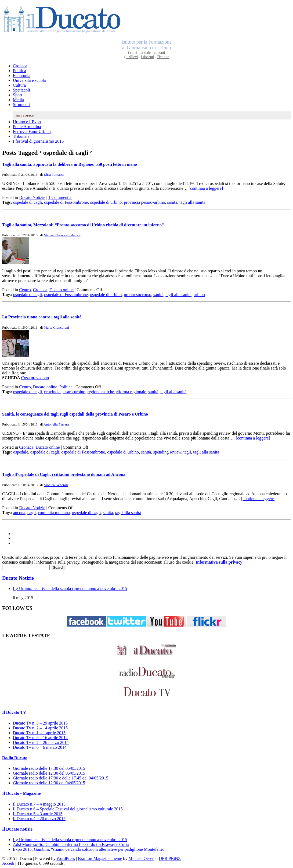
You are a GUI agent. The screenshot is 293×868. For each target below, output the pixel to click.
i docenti (148, 57)
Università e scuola (29, 80)
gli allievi (131, 57)
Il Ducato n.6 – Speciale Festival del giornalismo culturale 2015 (68, 809)
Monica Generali (56, 485)
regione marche (101, 392)
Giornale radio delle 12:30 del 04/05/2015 (49, 783)
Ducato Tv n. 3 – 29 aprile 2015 (40, 723)
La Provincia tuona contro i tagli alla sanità (42, 317)
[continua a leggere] (206, 188)
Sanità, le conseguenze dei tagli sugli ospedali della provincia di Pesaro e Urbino (75, 414)
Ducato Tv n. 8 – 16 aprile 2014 (40, 738)
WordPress (66, 858)
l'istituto (163, 57)
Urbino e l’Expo (27, 122)
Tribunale (21, 136)
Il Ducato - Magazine (21, 793)
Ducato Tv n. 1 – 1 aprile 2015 (39, 733)
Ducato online (62, 290)
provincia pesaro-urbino (144, 202)
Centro (25, 290)
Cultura (19, 85)
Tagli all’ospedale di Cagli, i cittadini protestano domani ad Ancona (64, 474)
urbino (199, 295)
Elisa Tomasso (54, 175)
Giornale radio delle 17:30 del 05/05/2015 (49, 768)
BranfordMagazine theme (100, 858)
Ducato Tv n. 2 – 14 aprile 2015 (40, 728)
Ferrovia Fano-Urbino (32, 131)
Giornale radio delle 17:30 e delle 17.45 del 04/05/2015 (61, 778)
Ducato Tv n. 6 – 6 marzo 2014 (40, 747)
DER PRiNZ (170, 858)
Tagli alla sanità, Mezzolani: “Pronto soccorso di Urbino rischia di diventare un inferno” (83, 225)
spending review (167, 452)
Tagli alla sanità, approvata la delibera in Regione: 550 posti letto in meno (70, 164)
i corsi (133, 53)
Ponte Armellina (27, 127)
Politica (19, 71)
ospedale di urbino (106, 202)
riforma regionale (131, 392)
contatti (160, 53)
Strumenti (21, 105)
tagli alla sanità (192, 202)
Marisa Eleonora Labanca (62, 235)
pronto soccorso (138, 295)
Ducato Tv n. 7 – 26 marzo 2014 (41, 742)
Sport (18, 95)
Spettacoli (21, 90)
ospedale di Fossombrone (66, 202)
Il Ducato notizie (17, 829)
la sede (146, 53)
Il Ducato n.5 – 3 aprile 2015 (38, 814)
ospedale (21, 452)
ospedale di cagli (28, 202)
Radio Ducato (15, 758)
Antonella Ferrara (56, 424)
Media (18, 100)
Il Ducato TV (14, 712)
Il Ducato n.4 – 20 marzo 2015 (39, 819)
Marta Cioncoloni (56, 327)
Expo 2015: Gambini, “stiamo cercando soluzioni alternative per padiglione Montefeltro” (90, 849)
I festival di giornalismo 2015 (38, 141)
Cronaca (20, 66)
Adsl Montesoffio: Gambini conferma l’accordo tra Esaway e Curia (71, 844)
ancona (19, 513)
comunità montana (54, 513)
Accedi (8, 863)
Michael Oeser (141, 858)
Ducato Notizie (32, 197)
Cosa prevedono (35, 378)
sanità (172, 202)
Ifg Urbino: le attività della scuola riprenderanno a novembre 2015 (70, 588)
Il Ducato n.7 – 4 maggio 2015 (39, 804)
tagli (187, 452)
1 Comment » (60, 197)
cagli (32, 513)
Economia (22, 75)
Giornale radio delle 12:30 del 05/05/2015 (49, 773)
